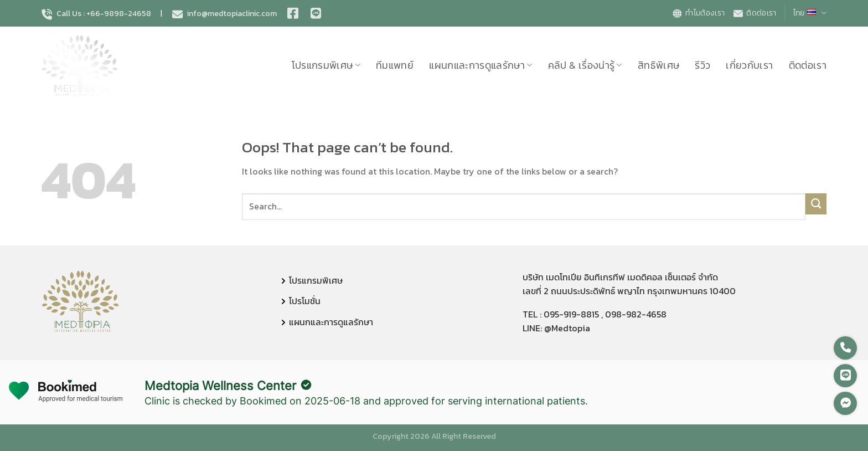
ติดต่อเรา (754, 13)
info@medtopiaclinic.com (224, 14)
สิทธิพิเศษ (658, 65)
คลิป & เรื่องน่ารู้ (585, 65)
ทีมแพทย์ (395, 65)
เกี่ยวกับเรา (749, 65)
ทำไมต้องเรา (698, 13)
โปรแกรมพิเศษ (326, 65)
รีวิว (702, 65)
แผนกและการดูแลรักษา (481, 65)
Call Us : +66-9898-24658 (96, 14)
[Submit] (816, 204)
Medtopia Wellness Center (220, 386)
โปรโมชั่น (305, 301)
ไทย (810, 13)
